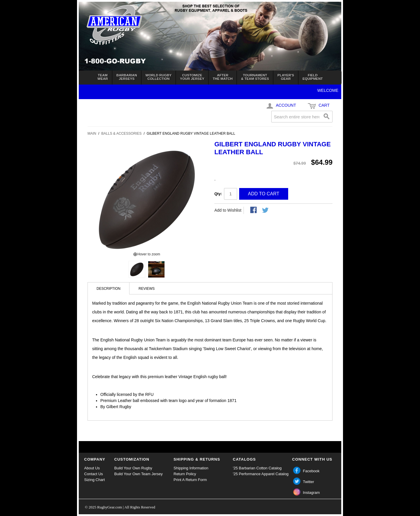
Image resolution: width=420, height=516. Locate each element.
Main (92, 134)
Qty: (218, 194)
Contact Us (94, 474)
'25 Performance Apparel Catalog (261, 474)
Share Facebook (254, 210)
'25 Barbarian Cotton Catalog (257, 468)
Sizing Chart (95, 480)
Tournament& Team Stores (255, 77)
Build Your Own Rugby (133, 468)
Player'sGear (286, 77)
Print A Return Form (190, 480)
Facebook (311, 471)
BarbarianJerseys (127, 77)
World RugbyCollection (159, 77)
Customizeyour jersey (192, 77)
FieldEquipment (313, 77)
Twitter (309, 482)
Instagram (311, 493)
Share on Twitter (266, 210)
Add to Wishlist (228, 210)
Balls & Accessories (121, 134)
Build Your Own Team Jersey (139, 474)
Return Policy (185, 474)
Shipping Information (191, 468)
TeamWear (103, 77)
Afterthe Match (223, 77)
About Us (92, 468)
